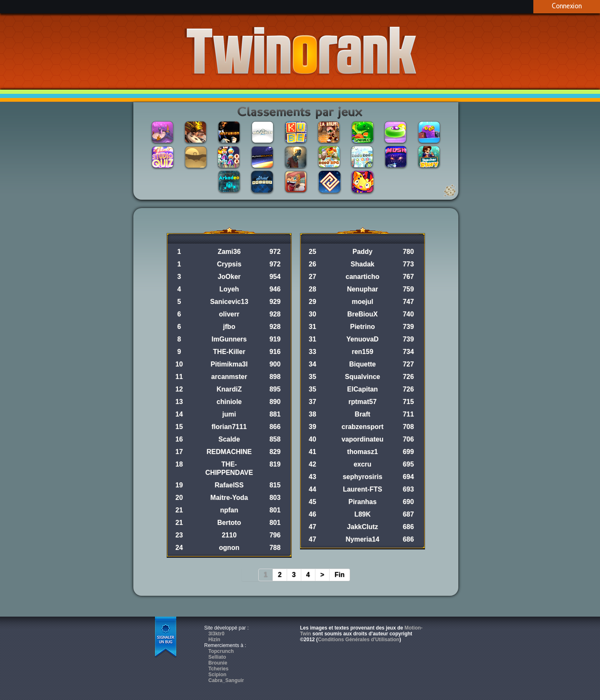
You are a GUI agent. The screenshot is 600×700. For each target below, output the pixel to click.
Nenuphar (363, 289)
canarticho (363, 277)
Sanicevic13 (229, 302)
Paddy (362, 252)
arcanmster (229, 377)
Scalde (229, 439)
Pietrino (362, 327)
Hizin (214, 640)
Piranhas (362, 502)
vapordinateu (362, 439)
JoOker (229, 277)
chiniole (229, 402)
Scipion (217, 675)
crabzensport (362, 427)
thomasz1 (362, 452)
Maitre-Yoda (229, 498)
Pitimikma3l (229, 364)
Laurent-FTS (362, 489)
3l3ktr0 (216, 634)
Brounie (218, 663)
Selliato (217, 657)
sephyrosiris (362, 477)
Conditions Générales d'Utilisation (359, 640)
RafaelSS (229, 485)
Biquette (362, 364)
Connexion (567, 6)
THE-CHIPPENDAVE (229, 468)
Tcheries (218, 669)
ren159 (362, 352)
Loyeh (229, 289)
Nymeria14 (363, 539)
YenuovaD (362, 339)
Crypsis (229, 264)
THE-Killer (229, 352)
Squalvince (362, 377)
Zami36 (229, 252)
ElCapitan (362, 389)
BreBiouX (363, 314)
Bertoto (229, 523)
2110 (229, 535)
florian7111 (229, 427)
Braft (362, 414)
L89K (362, 514)
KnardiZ (229, 389)
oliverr (229, 314)
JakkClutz (363, 527)
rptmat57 (362, 402)
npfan (229, 510)
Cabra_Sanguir (226, 680)
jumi (229, 414)
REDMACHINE (229, 452)
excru (363, 464)
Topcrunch (221, 651)
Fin (340, 575)
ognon (229, 548)
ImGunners (229, 339)
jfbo (229, 327)
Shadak (363, 264)
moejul (362, 302)
